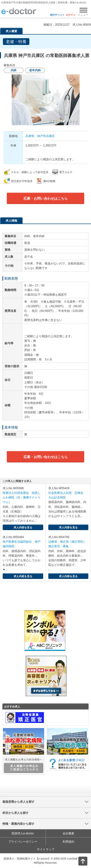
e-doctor (19, 11)
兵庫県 (30, 136)
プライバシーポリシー (23, 842)
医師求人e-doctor (23, 833)
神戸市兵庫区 (46, 136)
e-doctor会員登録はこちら (45, 599)
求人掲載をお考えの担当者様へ (24, 766)
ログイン (71, 15)
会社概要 (68, 833)
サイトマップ (46, 849)
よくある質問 (67, 763)
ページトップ (79, 861)
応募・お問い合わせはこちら (46, 198)
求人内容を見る (23, 527)
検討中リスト (57, 15)
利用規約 (68, 842)
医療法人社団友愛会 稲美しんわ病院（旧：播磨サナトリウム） (22, 497)
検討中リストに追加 (70, 40)
